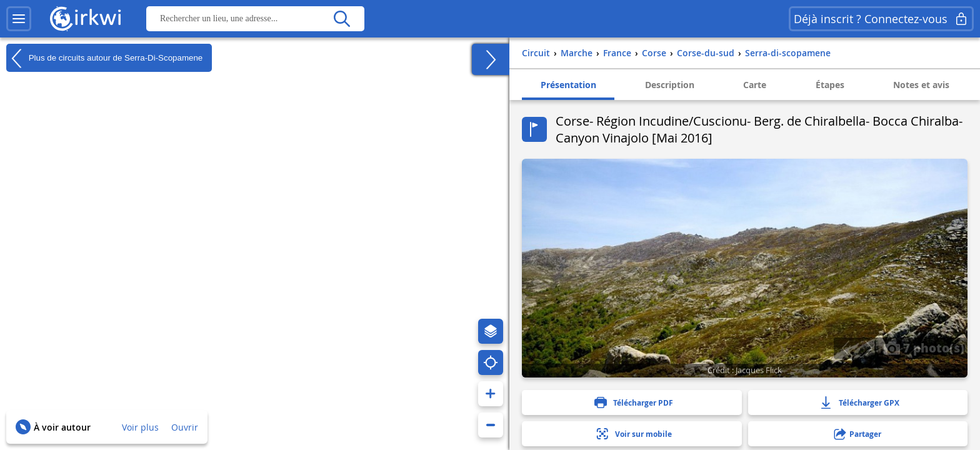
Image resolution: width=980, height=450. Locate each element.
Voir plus (140, 427)
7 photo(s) (924, 347)
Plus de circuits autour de (104, 58)
